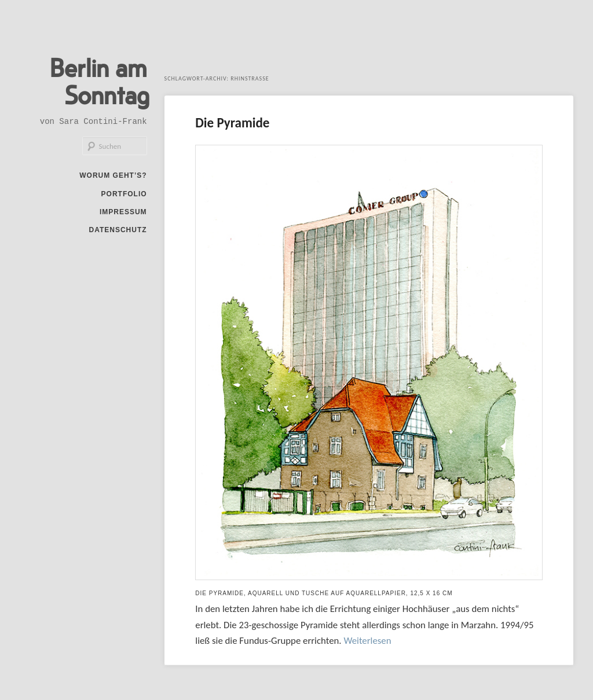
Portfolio (124, 197)
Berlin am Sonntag (95, 82)
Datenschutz (118, 233)
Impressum (123, 215)
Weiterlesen (367, 640)
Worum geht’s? (113, 179)
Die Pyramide (237, 122)
